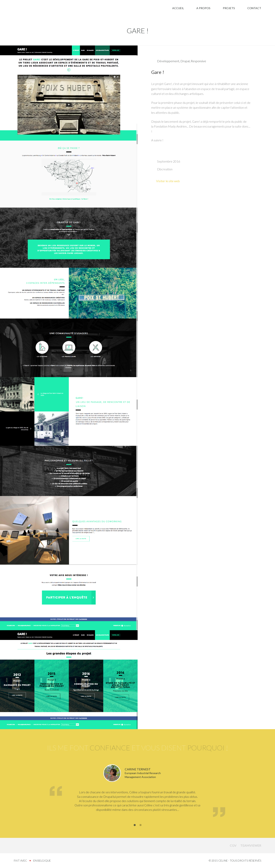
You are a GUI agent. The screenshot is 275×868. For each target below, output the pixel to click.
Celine (23, 845)
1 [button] (135, 825)
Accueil (178, 8)
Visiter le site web (168, 181)
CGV (233, 845)
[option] (137, 791)
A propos (203, 8)
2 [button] (141, 825)
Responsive (198, 61)
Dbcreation (165, 169)
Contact (254, 8)
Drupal (185, 61)
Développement (168, 61)
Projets (229, 8)
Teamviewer (251, 845)
